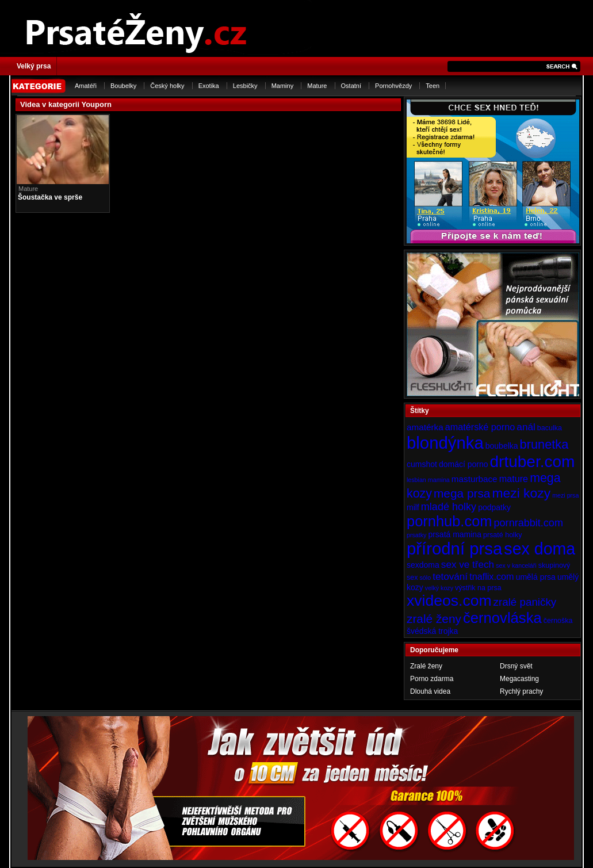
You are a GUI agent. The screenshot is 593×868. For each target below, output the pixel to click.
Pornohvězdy (393, 86)
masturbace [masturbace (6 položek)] (475, 479)
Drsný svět (516, 666)
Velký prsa (34, 66)
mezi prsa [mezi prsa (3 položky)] (565, 495)
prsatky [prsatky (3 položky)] (416, 535)
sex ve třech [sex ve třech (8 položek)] (468, 564)
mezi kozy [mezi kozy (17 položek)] (521, 493)
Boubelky (123, 86)
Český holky (167, 86)
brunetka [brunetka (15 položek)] (544, 444)
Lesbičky (245, 86)
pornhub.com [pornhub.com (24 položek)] (449, 521)
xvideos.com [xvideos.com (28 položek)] (449, 601)
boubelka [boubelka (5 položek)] (502, 446)
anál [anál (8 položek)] (526, 427)
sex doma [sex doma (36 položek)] (540, 549)
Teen (433, 86)
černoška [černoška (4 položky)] (558, 621)
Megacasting (519, 679)
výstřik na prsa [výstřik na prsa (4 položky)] (478, 588)
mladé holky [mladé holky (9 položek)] (449, 507)
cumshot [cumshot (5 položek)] (422, 464)
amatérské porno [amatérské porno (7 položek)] (480, 427)
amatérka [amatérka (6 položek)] (425, 427)
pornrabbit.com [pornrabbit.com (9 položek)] (529, 523)
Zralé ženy (426, 666)
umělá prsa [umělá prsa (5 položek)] (536, 577)
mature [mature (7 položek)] (514, 479)
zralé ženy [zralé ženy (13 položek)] (434, 619)
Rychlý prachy (521, 691)
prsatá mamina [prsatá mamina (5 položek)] (455, 534)
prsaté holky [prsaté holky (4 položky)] (502, 535)
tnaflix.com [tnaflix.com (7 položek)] (491, 576)
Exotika (209, 86)
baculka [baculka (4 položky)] (550, 428)
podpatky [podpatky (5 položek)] (494, 507)
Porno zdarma (432, 679)
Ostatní (351, 86)
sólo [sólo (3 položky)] (426, 578)
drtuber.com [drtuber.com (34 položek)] (533, 462)
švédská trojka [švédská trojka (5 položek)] (432, 631)
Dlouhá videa (430, 691)
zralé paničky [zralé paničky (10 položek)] (525, 602)
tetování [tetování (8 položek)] (450, 576)
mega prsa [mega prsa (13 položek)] (462, 493)
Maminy (283, 86)
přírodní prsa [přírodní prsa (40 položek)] (454, 548)
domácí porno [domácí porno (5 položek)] (464, 464)
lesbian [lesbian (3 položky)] (416, 480)
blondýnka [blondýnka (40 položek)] (445, 443)
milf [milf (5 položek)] (413, 507)
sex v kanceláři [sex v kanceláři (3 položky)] (516, 565)
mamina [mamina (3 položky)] (439, 480)
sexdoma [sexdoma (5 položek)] (423, 565)
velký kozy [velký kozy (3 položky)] (439, 588)
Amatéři (86, 86)
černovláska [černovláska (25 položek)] (502, 618)
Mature (317, 86)
